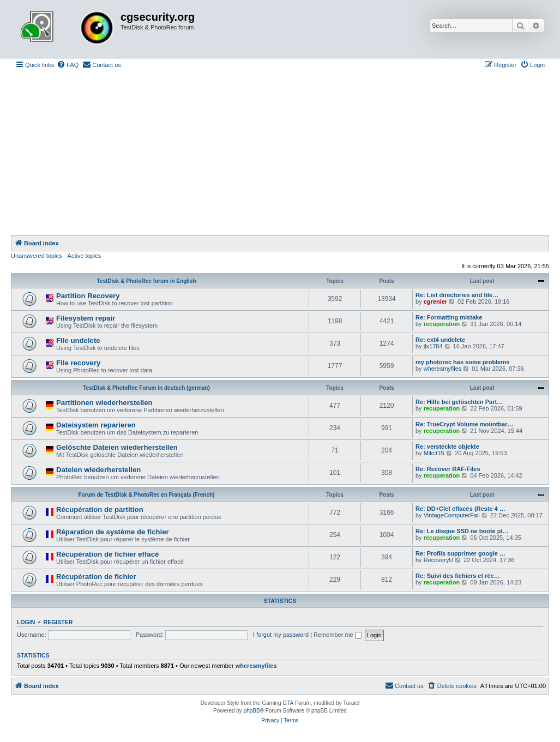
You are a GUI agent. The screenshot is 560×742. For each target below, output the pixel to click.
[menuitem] (68, 65)
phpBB (252, 711)
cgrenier (435, 301)
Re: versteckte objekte (447, 447)
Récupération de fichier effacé (107, 554)
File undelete (78, 340)
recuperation (442, 324)
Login (26, 622)
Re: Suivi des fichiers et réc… (458, 576)
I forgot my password (281, 635)
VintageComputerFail (452, 515)
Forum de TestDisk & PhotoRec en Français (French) (147, 495)
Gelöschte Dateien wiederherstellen (117, 447)
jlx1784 (433, 346)
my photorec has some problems (462, 362)
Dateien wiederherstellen (98, 470)
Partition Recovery (88, 296)
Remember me (338, 635)
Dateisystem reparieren (96, 425)
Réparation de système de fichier (113, 532)
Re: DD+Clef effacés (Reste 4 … (460, 509)
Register (58, 622)
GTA (288, 703)
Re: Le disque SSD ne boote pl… (462, 531)
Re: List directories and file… (457, 295)
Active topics (85, 256)
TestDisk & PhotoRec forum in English (146, 281)
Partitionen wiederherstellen (104, 403)
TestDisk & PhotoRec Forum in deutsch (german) (146, 388)
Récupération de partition (100, 509)
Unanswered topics (37, 256)
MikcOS (434, 453)
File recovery (78, 363)
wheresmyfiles (443, 369)
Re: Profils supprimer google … (460, 553)
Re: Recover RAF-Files (448, 469)
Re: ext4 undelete (440, 340)
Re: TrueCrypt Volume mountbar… (464, 424)
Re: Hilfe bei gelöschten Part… (459, 402)
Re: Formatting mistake (449, 317)
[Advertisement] (280, 153)
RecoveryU (438, 560)
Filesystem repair (86, 318)
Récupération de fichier (96, 577)
